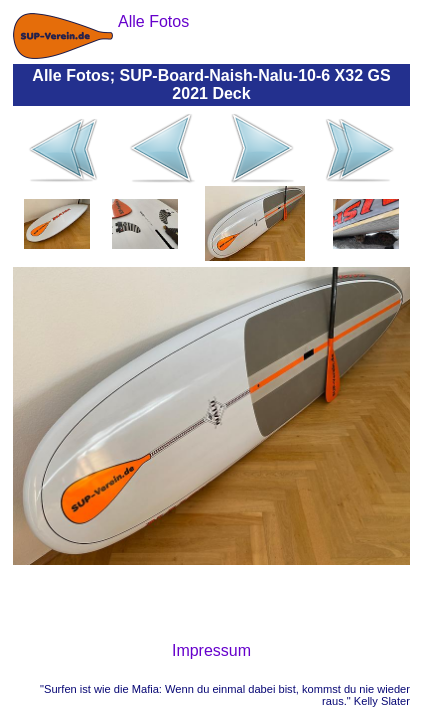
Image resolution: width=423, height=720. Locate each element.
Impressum (211, 650)
